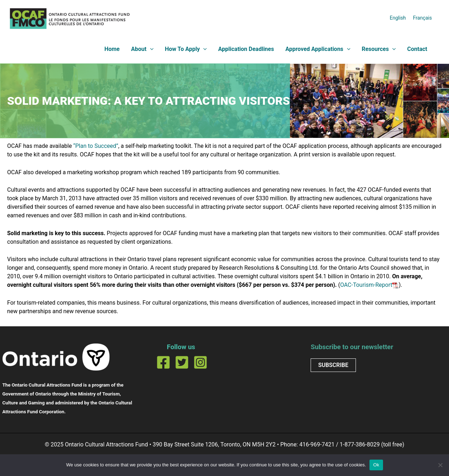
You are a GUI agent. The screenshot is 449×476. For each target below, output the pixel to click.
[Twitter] (182, 362)
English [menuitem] (398, 17)
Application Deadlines (246, 49)
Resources (379, 49)
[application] (150, 49)
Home (112, 49)
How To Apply (186, 49)
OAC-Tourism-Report (366, 285)
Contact (417, 49)
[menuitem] (398, 18)
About (142, 49)
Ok (376, 465)
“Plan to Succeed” (96, 146)
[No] (440, 465)
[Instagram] (200, 362)
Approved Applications (318, 49)
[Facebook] (163, 362)
